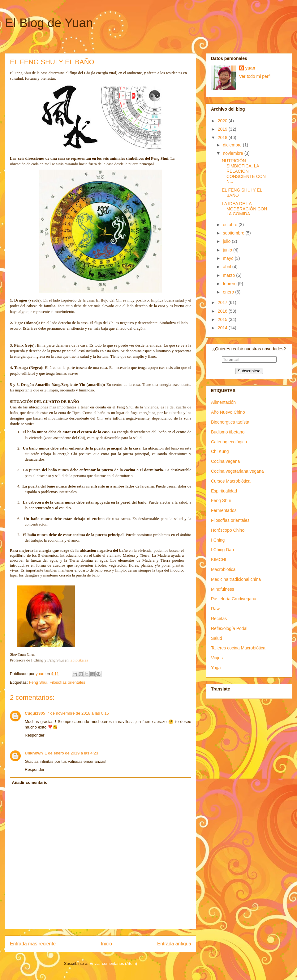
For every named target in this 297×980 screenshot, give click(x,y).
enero (229, 292)
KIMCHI (219, 560)
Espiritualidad (224, 491)
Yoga (216, 668)
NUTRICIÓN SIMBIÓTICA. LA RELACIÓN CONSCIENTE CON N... (244, 171)
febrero (230, 284)
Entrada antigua (174, 944)
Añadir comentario (30, 782)
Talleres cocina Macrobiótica (238, 648)
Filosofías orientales (67, 682)
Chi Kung (220, 451)
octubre (231, 225)
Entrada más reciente (33, 944)
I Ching (218, 540)
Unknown (34, 753)
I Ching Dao (222, 550)
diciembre (233, 145)
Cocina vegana (225, 461)
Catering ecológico (229, 442)
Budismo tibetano (228, 432)
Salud (217, 638)
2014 (223, 328)
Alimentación (223, 402)
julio (227, 241)
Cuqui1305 (35, 713)
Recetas (219, 619)
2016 (223, 311)
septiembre (234, 233)
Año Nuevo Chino (228, 412)
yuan (250, 68)
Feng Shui (38, 682)
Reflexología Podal (229, 628)
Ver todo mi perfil (255, 76)
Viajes (217, 658)
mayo (229, 258)
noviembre (233, 153)
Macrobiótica (223, 569)
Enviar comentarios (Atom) (113, 963)
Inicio (106, 944)
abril (227, 267)
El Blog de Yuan (49, 23)
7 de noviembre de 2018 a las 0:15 (78, 713)
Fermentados (224, 510)
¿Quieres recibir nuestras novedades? (249, 349)
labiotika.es (79, 660)
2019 (223, 129)
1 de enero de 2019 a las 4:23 (72, 753)
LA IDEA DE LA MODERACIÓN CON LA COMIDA (244, 209)
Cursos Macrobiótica (231, 481)
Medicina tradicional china (236, 579)
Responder (35, 735)
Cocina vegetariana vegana (237, 471)
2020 (223, 121)
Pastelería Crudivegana (234, 599)
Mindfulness (223, 589)
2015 (223, 319)
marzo (229, 275)
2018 (223, 137)
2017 (223, 302)
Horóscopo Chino (228, 530)
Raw (215, 609)
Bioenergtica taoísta (230, 422)
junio (228, 250)
